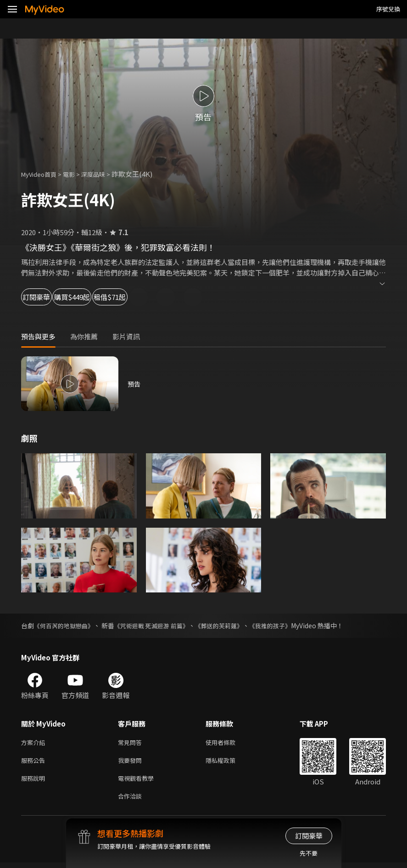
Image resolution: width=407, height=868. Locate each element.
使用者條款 (228, 743)
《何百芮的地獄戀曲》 (66, 626)
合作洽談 (132, 801)
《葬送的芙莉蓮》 (231, 626)
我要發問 (132, 762)
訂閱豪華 (46, 297)
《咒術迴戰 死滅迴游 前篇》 (159, 626)
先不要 (309, 853)
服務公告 (35, 762)
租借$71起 (173, 297)
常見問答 (132, 743)
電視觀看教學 (139, 781)
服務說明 (35, 781)
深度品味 (103, 174)
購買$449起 (108, 297)
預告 (134, 384)
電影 (76, 174)
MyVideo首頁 (42, 174)
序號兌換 (388, 9)
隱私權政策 (228, 762)
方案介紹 (35, 743)
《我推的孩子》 (285, 626)
